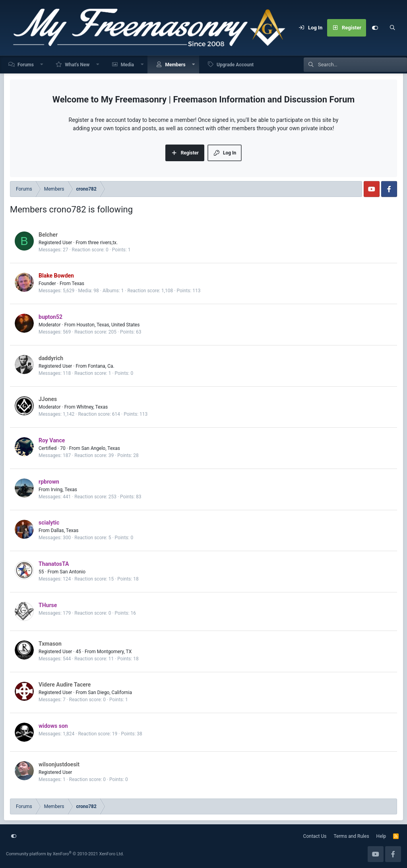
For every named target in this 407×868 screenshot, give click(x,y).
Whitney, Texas (92, 407)
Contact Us (315, 836)
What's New (77, 65)
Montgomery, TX (114, 652)
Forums (26, 65)
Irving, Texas (64, 490)
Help (381, 836)
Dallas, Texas (65, 530)
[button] (42, 65)
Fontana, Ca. (101, 366)
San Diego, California (110, 692)
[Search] (392, 28)
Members (175, 65)
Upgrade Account (235, 65)
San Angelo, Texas (101, 448)
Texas (78, 284)
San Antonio (73, 572)
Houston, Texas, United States (108, 325)
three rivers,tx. (103, 243)
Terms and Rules (352, 836)
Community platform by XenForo (65, 854)
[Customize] (375, 28)
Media (127, 65)
